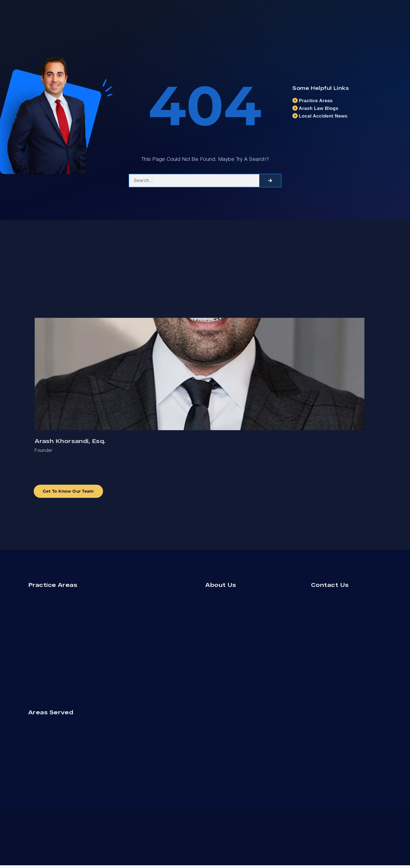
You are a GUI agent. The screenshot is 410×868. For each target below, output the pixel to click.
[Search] (270, 181)
